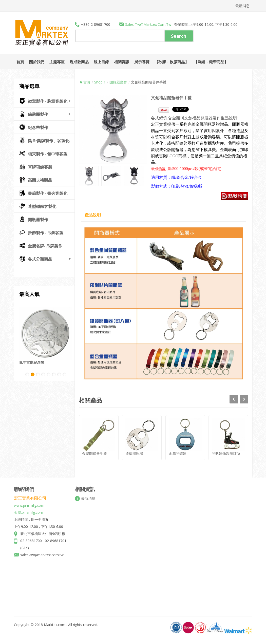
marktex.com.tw (157, 24)
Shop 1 (100, 82)
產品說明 (93, 215)
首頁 (87, 82)
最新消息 (242, 6)
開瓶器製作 (118, 82)
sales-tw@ (134, 24)
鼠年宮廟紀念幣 (32, 362)
